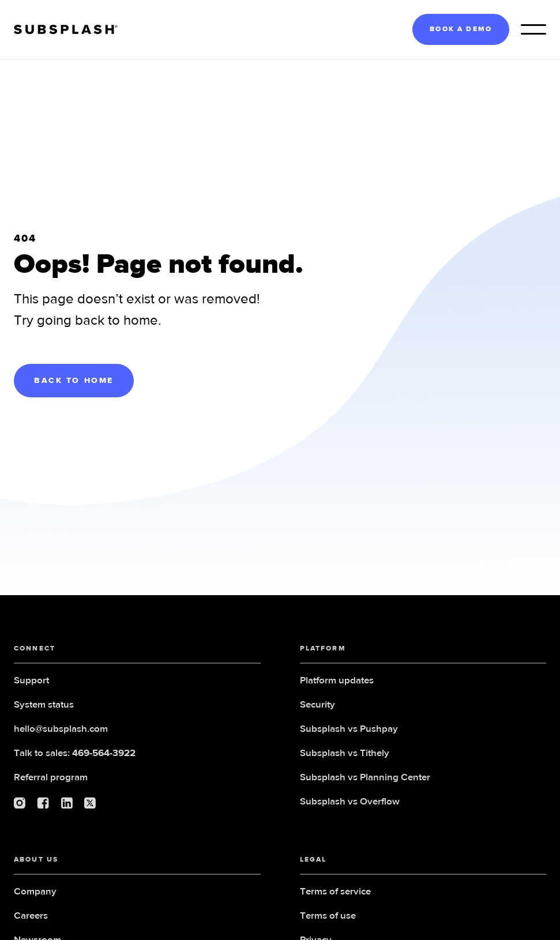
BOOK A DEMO (461, 29)
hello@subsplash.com (61, 740)
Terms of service (335, 902)
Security (317, 715)
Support (31, 691)
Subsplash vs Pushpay (349, 740)
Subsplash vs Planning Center (365, 788)
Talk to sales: (75, 764)
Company (35, 902)
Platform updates (337, 691)
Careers (31, 926)
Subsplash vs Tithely (345, 764)
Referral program (51, 788)
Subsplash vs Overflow (350, 812)
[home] (66, 30)
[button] (533, 29)
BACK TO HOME (74, 381)
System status (44, 715)
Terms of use (328, 926)
